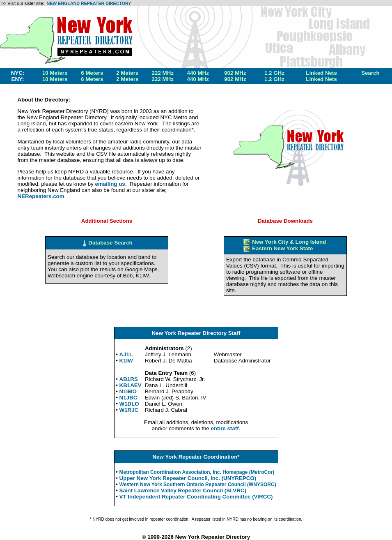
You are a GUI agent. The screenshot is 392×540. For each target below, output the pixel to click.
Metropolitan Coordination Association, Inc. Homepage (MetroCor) (197, 472)
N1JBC (128, 398)
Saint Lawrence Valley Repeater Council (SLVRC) (183, 490)
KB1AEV (131, 385)
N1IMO (128, 391)
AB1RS (129, 379)
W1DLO (129, 404)
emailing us (110, 184)
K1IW (126, 361)
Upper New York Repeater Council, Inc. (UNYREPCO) (188, 478)
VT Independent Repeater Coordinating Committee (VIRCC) (196, 497)
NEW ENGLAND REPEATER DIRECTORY (89, 3)
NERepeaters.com (41, 196)
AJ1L (126, 354)
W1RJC (129, 410)
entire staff (225, 428)
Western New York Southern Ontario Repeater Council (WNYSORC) (198, 485)
